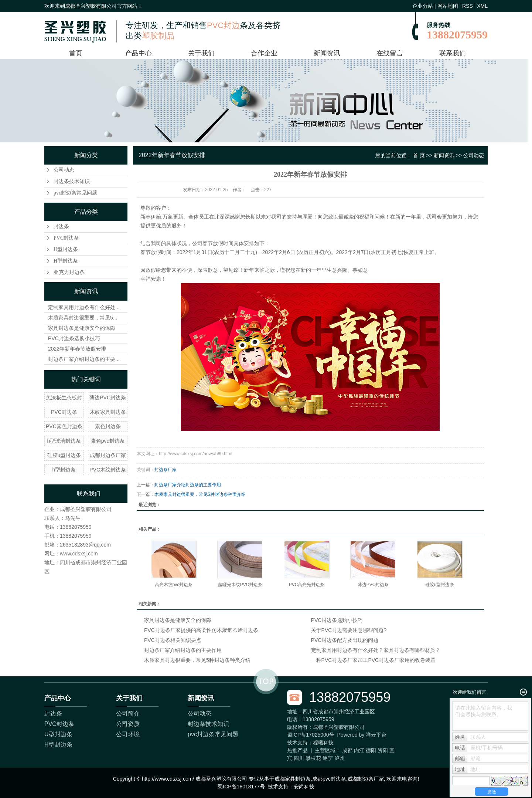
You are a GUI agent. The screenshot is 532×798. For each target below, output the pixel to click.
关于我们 (201, 53)
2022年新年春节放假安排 (77, 349)
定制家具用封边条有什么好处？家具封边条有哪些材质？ (376, 650)
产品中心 (139, 53)
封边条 (61, 226)
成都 (347, 750)
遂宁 (328, 758)
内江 (359, 750)
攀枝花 (313, 758)
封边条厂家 (166, 470)
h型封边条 (64, 470)
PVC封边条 (66, 238)
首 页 (419, 155)
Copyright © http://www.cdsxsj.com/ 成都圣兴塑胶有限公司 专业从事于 (194, 779)
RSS (468, 6)
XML (482, 6)
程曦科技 (323, 743)
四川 (299, 758)
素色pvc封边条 (108, 441)
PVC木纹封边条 (108, 470)
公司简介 (128, 714)
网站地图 (448, 6)
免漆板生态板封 (64, 398)
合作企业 (264, 53)
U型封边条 (66, 249)
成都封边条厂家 (108, 455)
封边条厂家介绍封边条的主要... (84, 359)
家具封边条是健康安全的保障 (82, 328)
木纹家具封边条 (108, 412)
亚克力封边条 (69, 272)
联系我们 (453, 53)
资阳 (383, 750)
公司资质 (128, 724)
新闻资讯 (327, 53)
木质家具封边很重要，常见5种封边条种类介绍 (200, 494)
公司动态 (64, 170)
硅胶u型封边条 (64, 455)
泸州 (340, 758)
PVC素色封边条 (64, 426)
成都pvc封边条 (329, 779)
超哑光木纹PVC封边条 (240, 585)
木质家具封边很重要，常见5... (83, 318)
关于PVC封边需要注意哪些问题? (349, 630)
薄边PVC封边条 (108, 398)
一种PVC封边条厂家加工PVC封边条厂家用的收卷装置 (374, 660)
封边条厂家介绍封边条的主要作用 (188, 485)
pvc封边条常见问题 (75, 193)
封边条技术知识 (72, 181)
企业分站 (423, 6)
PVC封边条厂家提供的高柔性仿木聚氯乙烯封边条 (201, 630)
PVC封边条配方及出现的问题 (345, 640)
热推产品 (297, 750)
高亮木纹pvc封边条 (174, 585)
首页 (76, 53)
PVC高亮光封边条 (307, 585)
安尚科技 (304, 787)
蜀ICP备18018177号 (241, 787)
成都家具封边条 (293, 779)
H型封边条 (66, 261)
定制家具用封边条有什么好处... (84, 307)
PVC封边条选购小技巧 (74, 338)
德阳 (371, 750)
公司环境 (128, 734)
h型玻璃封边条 (64, 441)
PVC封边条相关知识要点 (173, 640)
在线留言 (390, 53)
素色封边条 (108, 426)
